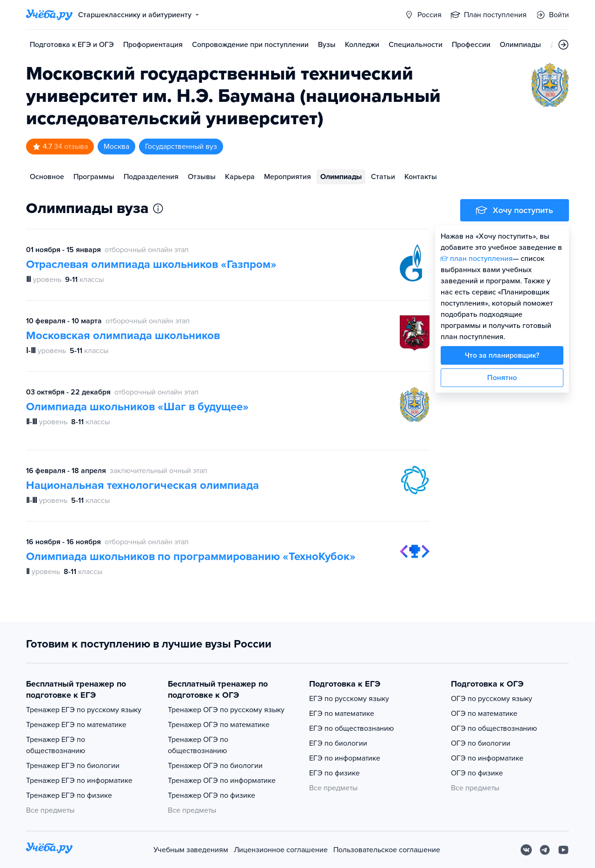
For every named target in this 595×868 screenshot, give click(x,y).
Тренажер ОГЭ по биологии (215, 766)
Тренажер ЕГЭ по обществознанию (56, 745)
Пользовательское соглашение (387, 850)
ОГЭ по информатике (487, 758)
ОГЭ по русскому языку (492, 699)
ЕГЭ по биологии (338, 743)
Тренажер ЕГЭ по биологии (73, 766)
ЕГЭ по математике (342, 714)
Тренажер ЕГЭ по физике (69, 795)
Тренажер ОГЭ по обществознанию (198, 745)
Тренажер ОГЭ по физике (212, 795)
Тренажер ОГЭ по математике (219, 725)
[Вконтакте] (526, 850)
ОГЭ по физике (477, 773)
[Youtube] (563, 850)
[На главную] (49, 850)
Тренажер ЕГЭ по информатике (79, 781)
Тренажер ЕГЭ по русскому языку (84, 710)
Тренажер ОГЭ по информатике (222, 781)
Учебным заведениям (191, 850)
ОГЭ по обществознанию (494, 728)
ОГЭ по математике (484, 714)
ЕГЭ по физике (334, 773)
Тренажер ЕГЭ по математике (76, 725)
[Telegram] (545, 850)
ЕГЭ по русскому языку (349, 699)
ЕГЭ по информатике (345, 758)
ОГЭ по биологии (481, 743)
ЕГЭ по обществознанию (351, 728)
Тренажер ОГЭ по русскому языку (226, 710)
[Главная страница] (49, 15)
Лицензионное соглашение (281, 850)
